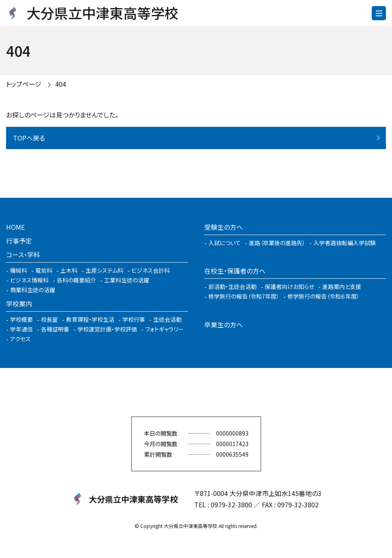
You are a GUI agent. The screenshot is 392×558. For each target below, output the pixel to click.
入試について (225, 243)
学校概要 (21, 319)
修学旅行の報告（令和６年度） (323, 296)
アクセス (20, 339)
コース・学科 (23, 254)
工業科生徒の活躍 (127, 280)
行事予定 (19, 241)
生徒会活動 (167, 319)
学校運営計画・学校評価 (107, 329)
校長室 (49, 319)
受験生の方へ (224, 227)
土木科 (69, 270)
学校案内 (19, 304)
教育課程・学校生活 (90, 319)
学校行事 (134, 319)
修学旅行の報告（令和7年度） (244, 296)
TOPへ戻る (29, 138)
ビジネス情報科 (29, 280)
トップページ (24, 84)
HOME (15, 227)
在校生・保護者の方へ (235, 271)
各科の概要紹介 (76, 280)
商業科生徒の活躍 (33, 290)
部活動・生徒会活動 (232, 286)
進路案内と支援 (342, 286)
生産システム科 (104, 270)
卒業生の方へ (224, 325)
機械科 (19, 270)
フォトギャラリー (164, 329)
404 (61, 84)
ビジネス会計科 (151, 270)
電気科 (44, 270)
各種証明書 (55, 329)
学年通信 (21, 329)
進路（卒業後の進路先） (277, 243)
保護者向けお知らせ (289, 286)
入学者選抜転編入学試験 (345, 243)
